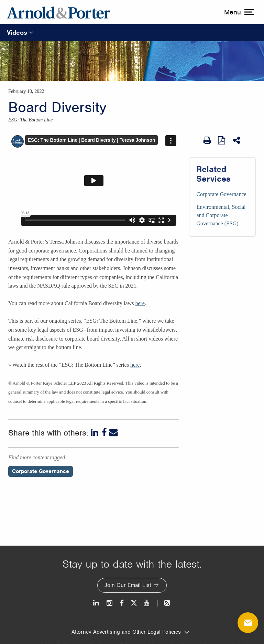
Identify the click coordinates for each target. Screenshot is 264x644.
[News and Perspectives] (164, 603)
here (140, 303)
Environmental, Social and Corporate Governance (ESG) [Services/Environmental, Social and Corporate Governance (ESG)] (221, 215)
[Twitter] (134, 603)
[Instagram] (110, 603)
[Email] (113, 433)
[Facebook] (104, 433)
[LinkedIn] (95, 433)
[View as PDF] (222, 140)
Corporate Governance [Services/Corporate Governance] (221, 194)
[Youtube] (147, 603)
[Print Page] (207, 140)
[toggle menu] (238, 12)
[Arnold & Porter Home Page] (58, 12)
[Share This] (237, 140)
